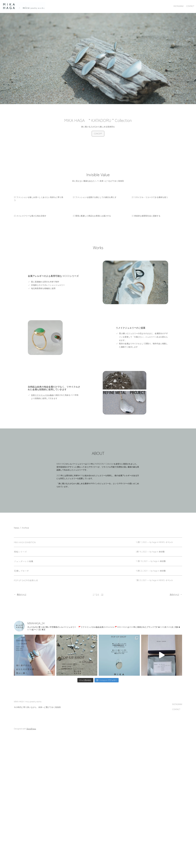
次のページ (176, 594)
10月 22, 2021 (142, 571)
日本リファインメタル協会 (42, 395)
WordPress (31, 730)
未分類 (162, 552)
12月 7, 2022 (141, 542)
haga (154, 542)
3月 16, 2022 (141, 552)
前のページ (20, 594)
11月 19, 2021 (142, 561)
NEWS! (162, 542)
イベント (169, 542)
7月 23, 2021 (141, 580)
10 (102, 594)
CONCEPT (98, 134)
